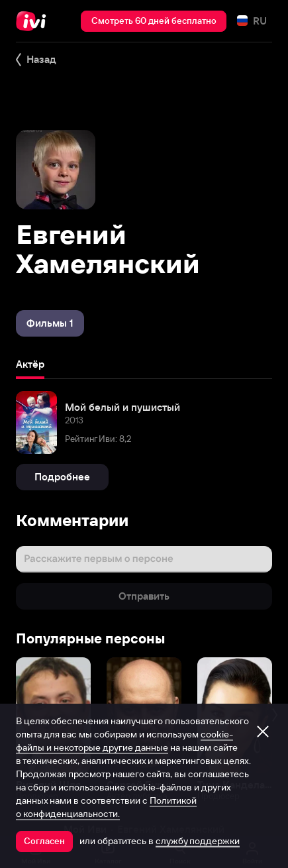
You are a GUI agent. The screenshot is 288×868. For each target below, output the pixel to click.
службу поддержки (198, 841)
